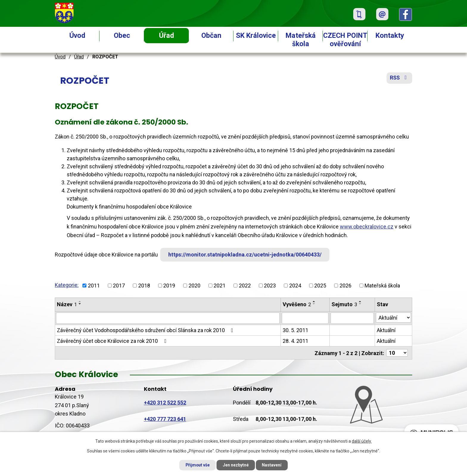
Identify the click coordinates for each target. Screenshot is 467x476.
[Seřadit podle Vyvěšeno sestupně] (314, 304)
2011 (94, 286)
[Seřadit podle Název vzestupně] (80, 301)
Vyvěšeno (297, 304)
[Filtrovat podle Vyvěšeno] (305, 318)
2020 (194, 286)
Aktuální (386, 330)
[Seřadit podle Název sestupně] (80, 304)
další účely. (362, 441)
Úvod (77, 35)
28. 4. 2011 (295, 341)
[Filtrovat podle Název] (168, 318)
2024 (295, 286)
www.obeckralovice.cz (367, 227)
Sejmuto (344, 304)
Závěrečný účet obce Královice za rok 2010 (113, 341)
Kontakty (390, 35)
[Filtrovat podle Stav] (393, 318)
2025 (320, 286)
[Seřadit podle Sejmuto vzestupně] (360, 301)
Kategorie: (67, 285)
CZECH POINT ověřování (345, 40)
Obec (122, 35)
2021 (220, 286)
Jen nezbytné (236, 465)
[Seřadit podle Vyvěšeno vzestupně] (314, 301)
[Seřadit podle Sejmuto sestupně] (360, 304)
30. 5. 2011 (295, 330)
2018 (144, 286)
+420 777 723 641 (165, 419)
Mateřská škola (301, 40)
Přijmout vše (197, 465)
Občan (211, 35)
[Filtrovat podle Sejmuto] (352, 318)
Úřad (166, 35)
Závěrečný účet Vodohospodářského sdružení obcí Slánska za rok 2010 (146, 330)
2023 (270, 286)
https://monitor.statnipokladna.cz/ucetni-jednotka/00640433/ (245, 255)
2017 (119, 286)
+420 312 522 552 (165, 402)
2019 (169, 286)
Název (67, 304)
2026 (345, 286)
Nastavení (272, 465)
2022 (245, 286)
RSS (399, 78)
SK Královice (256, 35)
